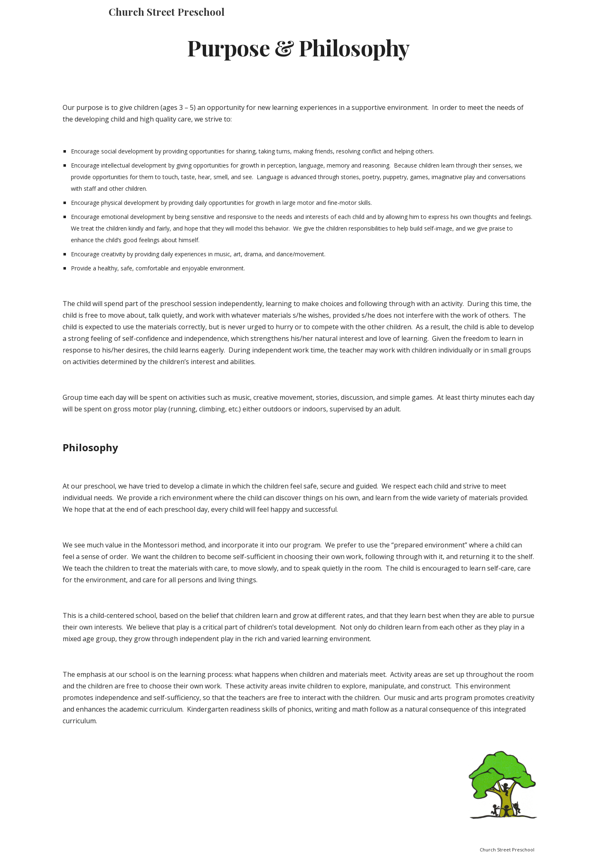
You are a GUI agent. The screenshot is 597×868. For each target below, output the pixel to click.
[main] (298, 47)
